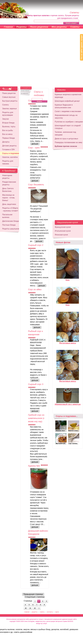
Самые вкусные (9, 97)
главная (27, 612)
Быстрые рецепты (10, 101)
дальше (35, 144)
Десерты (6, 142)
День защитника (9, 204)
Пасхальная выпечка (7, 216)
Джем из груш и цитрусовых (66, 139)
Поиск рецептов (39, 27)
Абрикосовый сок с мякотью (68, 403)
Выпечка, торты (9, 127)
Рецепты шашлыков (11, 229)
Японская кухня (61, 235)
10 (26, 608)
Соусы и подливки (11, 153)
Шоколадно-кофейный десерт (67, 101)
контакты (50, 612)
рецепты (35, 612)
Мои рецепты (59, 27)
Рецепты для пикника (8, 162)
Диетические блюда (11, 221)
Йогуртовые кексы (68, 342)
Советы (75, 27)
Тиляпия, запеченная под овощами (65, 133)
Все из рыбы (8, 130)
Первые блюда (8, 138)
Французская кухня (63, 227)
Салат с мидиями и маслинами (68, 111)
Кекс (68, 279)
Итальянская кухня (63, 231)
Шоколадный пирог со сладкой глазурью (68, 127)
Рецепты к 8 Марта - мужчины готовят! (10, 209)
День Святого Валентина (8, 190)
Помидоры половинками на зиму (69, 142)
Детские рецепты (9, 146)
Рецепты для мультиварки (8, 114)
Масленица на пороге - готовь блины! (9, 198)
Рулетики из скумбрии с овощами (69, 122)
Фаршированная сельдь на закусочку (66, 117)
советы (42, 612)
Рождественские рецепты (9, 183)
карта (57, 612)
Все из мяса (7, 134)
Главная (8, 27)
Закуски (6, 119)
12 (35, 608)
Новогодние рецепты (7, 177)
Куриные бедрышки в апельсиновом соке (64, 106)
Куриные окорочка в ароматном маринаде (68, 96)
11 (30, 608)
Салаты (5, 105)
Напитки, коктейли (10, 157)
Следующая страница (35, 597)
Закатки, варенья (9, 109)
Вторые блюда (8, 123)
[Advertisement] (27, 59)
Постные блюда (9, 225)
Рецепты (22, 27)
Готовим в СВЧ (8, 150)
